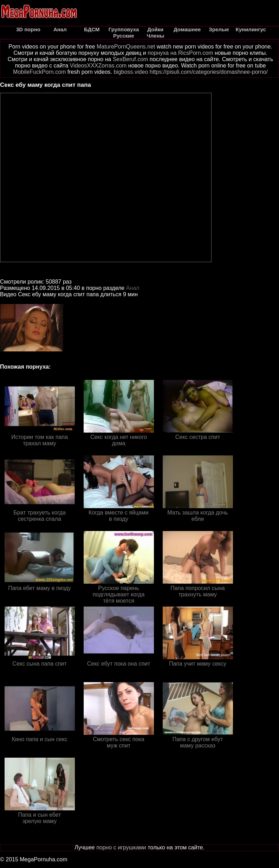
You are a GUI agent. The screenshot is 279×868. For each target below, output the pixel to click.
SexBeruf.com (130, 59)
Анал (133, 288)
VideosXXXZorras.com (98, 66)
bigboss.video (131, 72)
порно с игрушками (121, 847)
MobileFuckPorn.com (39, 72)
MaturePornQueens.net (126, 47)
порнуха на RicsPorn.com (180, 53)
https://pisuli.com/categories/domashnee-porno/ (209, 72)
